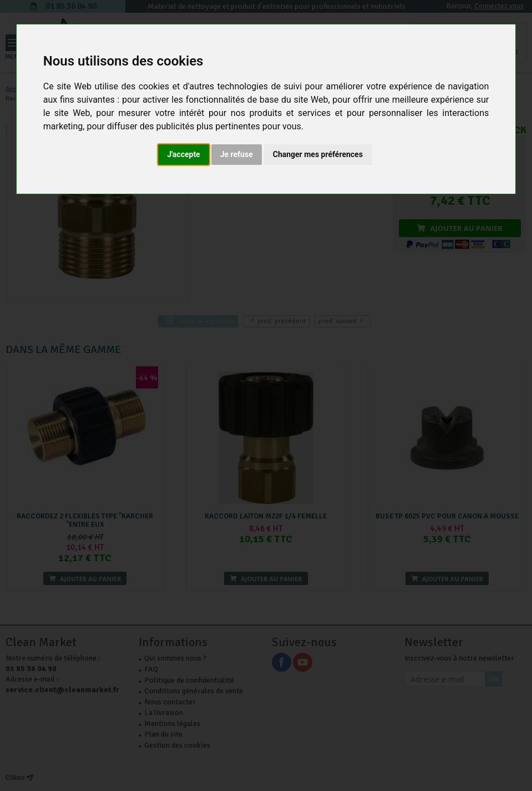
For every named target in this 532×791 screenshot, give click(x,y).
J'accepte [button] (184, 154)
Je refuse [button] (237, 154)
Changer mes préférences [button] (318, 154)
